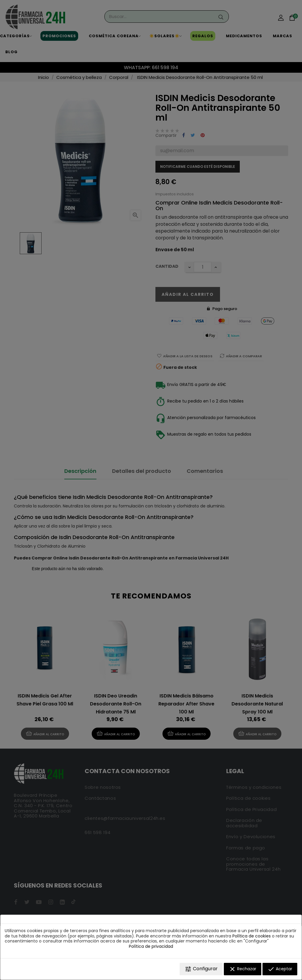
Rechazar (243, 969)
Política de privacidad (151, 946)
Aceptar (280, 969)
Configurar (201, 969)
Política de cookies (252, 936)
